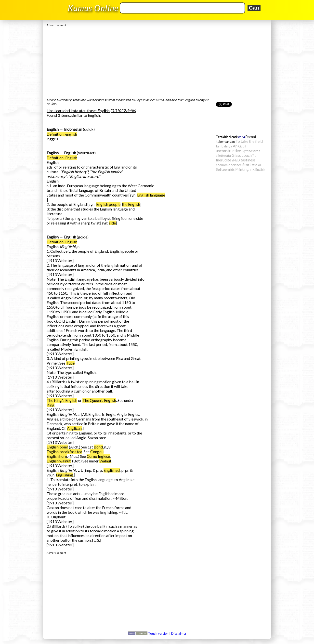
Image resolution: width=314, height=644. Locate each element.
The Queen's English (99, 400)
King (51, 405)
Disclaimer (179, 633)
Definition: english (62, 134)
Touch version (158, 633)
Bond (98, 447)
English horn (57, 456)
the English (131, 204)
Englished (112, 470)
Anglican (74, 428)
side (112, 223)
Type (70, 363)
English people (108, 204)
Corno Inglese (98, 456)
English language (151, 195)
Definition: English (62, 158)
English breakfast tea (64, 452)
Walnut (105, 461)
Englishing (65, 475)
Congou (97, 452)
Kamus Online (93, 8)
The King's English (62, 400)
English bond (57, 447)
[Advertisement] (157, 61)
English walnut (59, 461)
